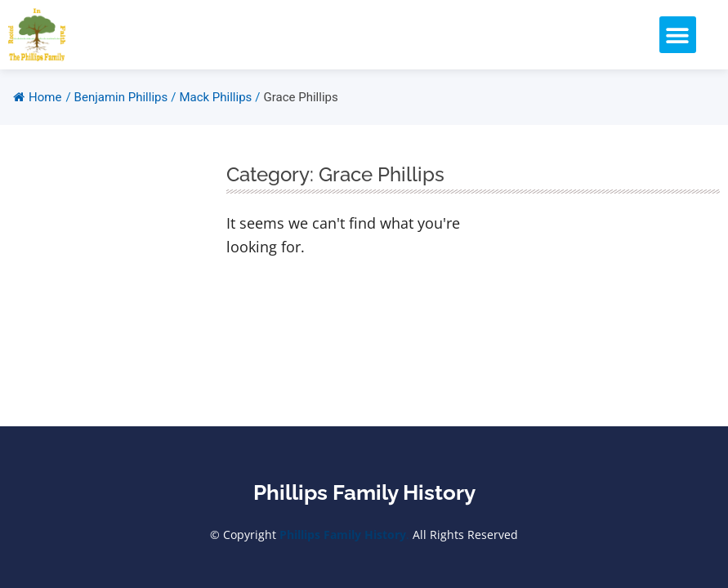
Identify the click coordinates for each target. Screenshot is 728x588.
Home (37, 97)
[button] (678, 35)
